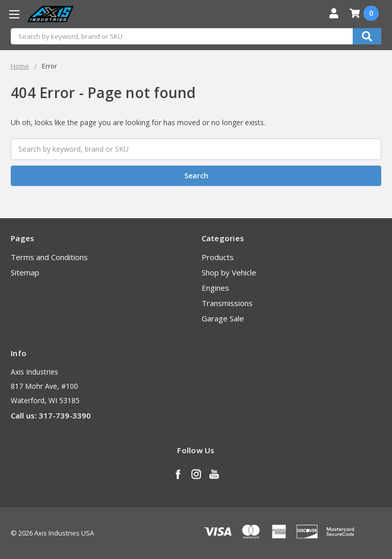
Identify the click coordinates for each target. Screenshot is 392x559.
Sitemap (25, 272)
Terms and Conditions (49, 257)
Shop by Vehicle (229, 272)
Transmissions (227, 303)
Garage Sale (223, 318)
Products (218, 257)
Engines (215, 288)
